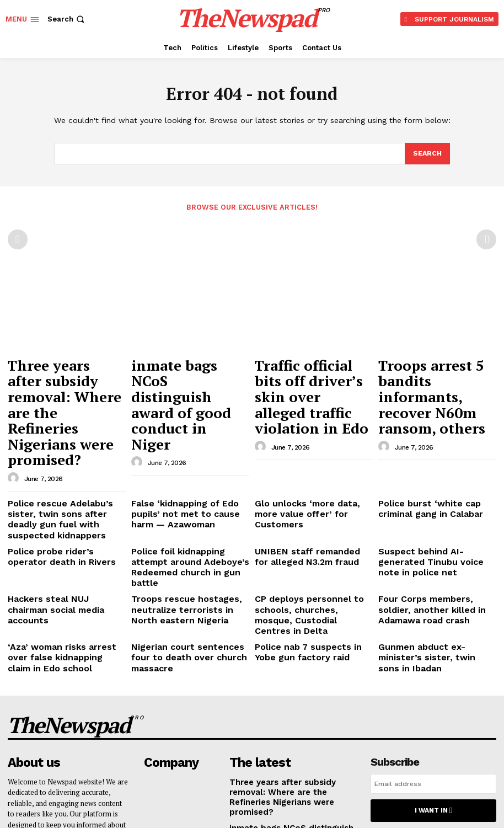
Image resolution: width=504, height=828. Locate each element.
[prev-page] (18, 239)
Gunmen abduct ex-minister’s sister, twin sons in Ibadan (431, 530)
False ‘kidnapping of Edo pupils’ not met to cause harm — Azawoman (188, 441)
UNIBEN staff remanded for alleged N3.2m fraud (304, 468)
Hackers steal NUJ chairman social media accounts (59, 500)
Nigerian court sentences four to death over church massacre (190, 530)
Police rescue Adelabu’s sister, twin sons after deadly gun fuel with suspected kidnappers (64, 441)
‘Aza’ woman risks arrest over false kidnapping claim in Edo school (61, 535)
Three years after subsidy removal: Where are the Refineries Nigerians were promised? (66, 376)
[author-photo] (15, 408)
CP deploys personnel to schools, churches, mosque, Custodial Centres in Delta (304, 504)
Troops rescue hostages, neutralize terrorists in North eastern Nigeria (184, 504)
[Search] (427, 154)
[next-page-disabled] (486, 239)
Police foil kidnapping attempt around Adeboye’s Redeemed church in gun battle (185, 472)
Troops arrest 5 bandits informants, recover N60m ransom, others (432, 371)
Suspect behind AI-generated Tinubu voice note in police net (434, 468)
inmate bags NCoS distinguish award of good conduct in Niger (184, 371)
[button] (67, 19)
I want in (433, 677)
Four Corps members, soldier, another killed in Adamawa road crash (437, 504)
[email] (433, 652)
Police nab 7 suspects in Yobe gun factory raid (308, 530)
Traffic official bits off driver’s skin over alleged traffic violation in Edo (310, 376)
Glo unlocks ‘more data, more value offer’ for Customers (308, 437)
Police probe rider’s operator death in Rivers (60, 468)
